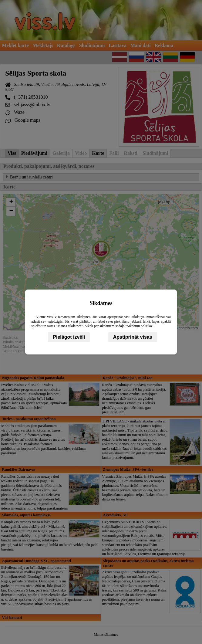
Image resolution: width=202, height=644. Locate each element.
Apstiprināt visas (133, 337)
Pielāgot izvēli (69, 337)
